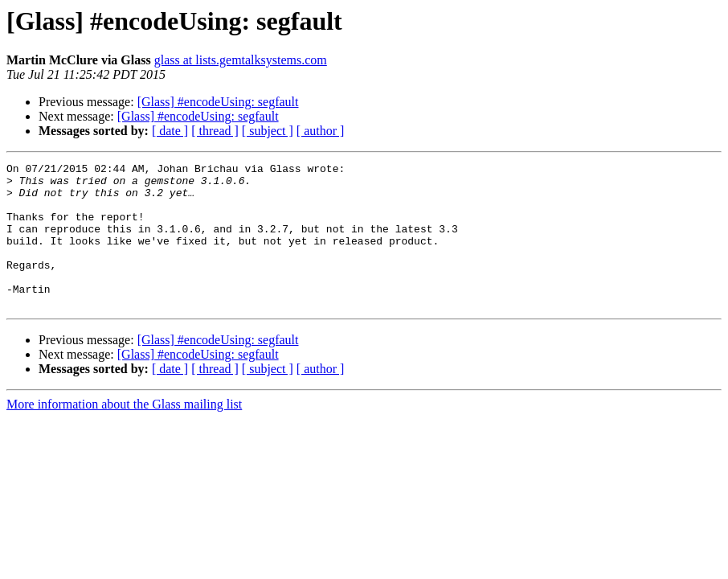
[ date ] (170, 131)
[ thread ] (215, 131)
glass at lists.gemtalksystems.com (241, 60)
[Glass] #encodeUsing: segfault (218, 102)
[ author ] (321, 131)
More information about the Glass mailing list (124, 433)
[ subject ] (268, 131)
